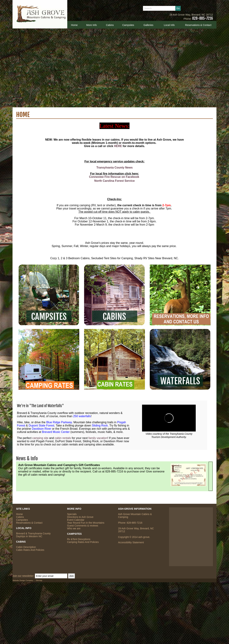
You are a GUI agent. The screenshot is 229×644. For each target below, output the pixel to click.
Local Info (169, 25)
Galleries (148, 25)
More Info (92, 25)
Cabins (110, 25)
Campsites (128, 25)
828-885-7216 (203, 18)
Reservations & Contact (198, 25)
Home (74, 25)
